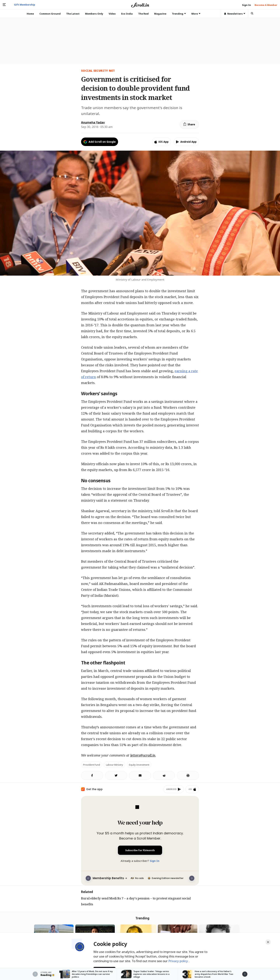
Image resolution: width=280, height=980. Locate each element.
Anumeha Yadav (93, 122)
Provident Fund (92, 765)
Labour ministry (114, 765)
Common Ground (50, 14)
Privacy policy (178, 959)
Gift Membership (25, 5)
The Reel (143, 14)
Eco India (127, 14)
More (196, 14)
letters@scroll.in (143, 755)
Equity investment (139, 765)
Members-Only (94, 14)
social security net (98, 71)
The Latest (73, 14)
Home (30, 14)
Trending (179, 14)
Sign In (155, 861)
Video (112, 14)
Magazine (160, 14)
